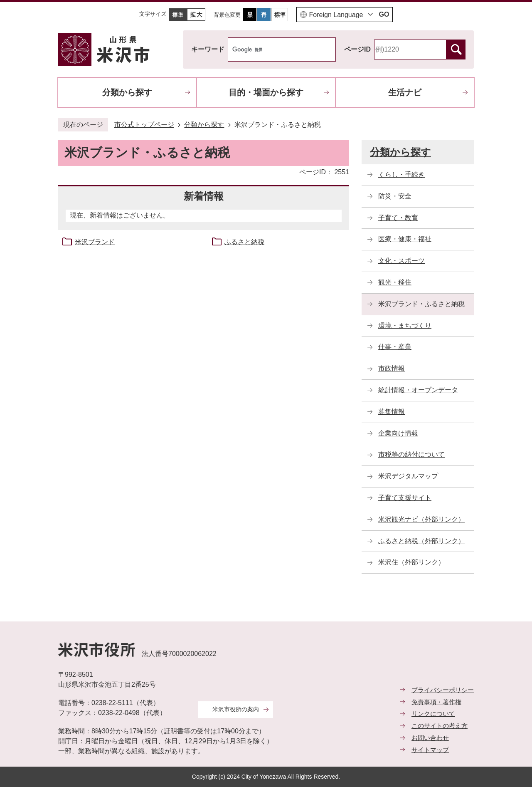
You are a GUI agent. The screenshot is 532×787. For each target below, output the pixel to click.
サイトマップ (430, 750)
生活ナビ (405, 92)
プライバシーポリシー (443, 690)
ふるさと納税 (244, 242)
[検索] (273, 49)
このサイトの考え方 (440, 726)
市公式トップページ (144, 125)
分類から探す (127, 92)
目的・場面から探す (266, 92)
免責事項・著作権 (436, 702)
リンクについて (433, 714)
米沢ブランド (95, 242)
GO (384, 14)
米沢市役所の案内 (236, 709)
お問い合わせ (430, 738)
